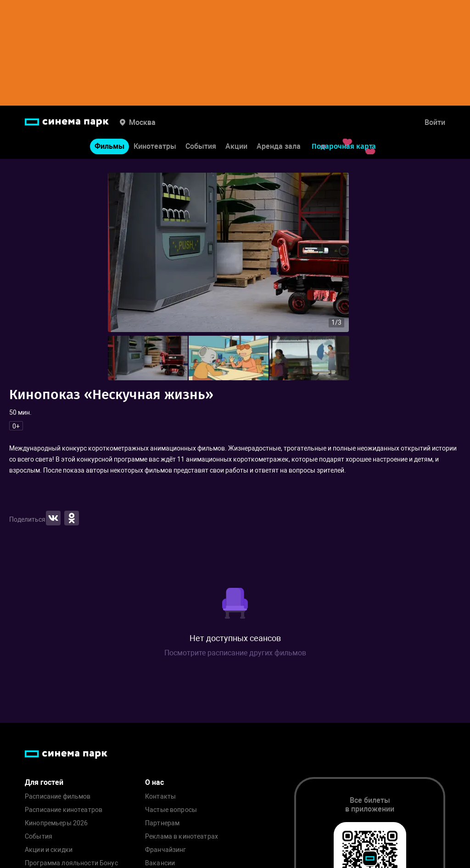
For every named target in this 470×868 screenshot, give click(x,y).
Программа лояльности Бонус (71, 863)
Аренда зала (279, 146)
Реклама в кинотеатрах (182, 837)
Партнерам (162, 823)
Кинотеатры (155, 146)
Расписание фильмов (58, 797)
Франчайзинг (166, 850)
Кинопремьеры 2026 (56, 823)
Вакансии (160, 863)
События (201, 146)
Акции (236, 146)
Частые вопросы (171, 810)
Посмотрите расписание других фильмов (235, 653)
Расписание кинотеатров (64, 810)
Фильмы (109, 146)
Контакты (160, 797)
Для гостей (44, 782)
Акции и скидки (49, 850)
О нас (154, 782)
